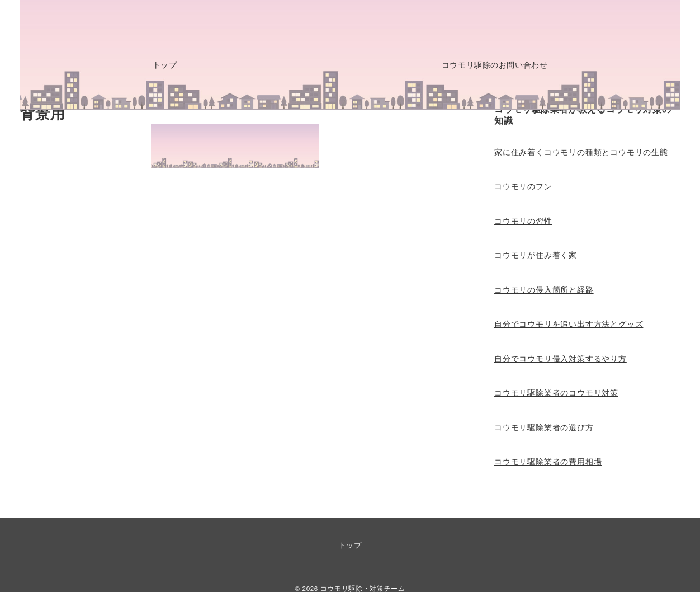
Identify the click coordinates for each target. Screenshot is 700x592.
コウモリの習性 (523, 221)
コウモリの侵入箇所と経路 (544, 290)
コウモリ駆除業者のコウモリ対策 (556, 393)
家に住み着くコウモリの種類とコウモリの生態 (581, 152)
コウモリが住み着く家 (536, 255)
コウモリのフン (523, 186)
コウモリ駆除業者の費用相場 (548, 462)
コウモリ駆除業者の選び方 (544, 427)
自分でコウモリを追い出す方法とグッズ (569, 324)
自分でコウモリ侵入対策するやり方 (561, 359)
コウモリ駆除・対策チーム (363, 588)
